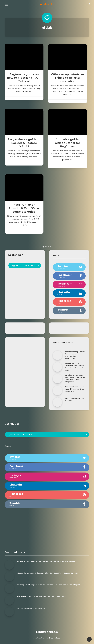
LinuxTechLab (47, 4)
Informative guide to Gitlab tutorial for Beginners (68, 143)
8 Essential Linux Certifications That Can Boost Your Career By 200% (75, 367)
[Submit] (38, 266)
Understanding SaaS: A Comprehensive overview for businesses (75, 355)
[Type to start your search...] (25, 265)
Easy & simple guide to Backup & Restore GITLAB (24, 143)
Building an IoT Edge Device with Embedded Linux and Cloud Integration (75, 378)
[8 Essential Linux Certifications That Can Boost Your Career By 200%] (57, 367)
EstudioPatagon (55, 638)
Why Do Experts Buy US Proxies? (75, 400)
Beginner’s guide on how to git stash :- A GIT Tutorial (24, 78)
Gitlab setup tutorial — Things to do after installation (68, 78)
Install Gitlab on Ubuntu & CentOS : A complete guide (24, 208)
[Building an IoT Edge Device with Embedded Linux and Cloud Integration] (57, 379)
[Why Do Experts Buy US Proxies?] (57, 402)
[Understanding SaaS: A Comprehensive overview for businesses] (57, 355)
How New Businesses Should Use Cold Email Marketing (75, 389)
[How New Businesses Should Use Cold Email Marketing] (57, 390)
